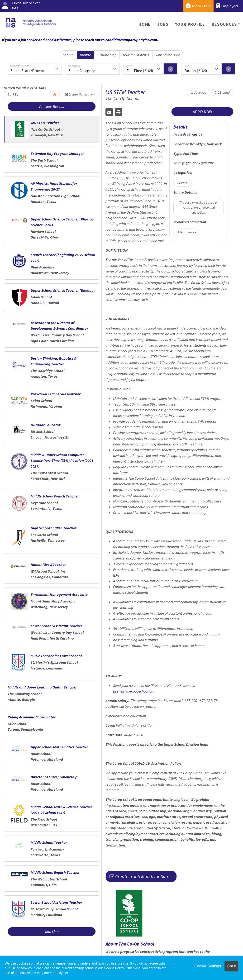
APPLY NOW (202, 112)
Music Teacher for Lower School (56, 656)
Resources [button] (224, 24)
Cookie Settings (208, 966)
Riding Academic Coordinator (32, 717)
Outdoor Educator (45, 425)
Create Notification (80, 94)
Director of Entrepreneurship (54, 777)
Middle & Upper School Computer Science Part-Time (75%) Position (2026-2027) (63, 460)
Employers (227, 6)
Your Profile (190, 24)
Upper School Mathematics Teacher (59, 747)
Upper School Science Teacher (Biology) (63, 290)
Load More (52, 932)
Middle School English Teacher (55, 872)
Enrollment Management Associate (59, 594)
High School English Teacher (53, 528)
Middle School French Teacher (55, 496)
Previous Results (52, 106)
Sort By (13, 94)
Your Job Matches (136, 55)
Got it (231, 966)
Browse (85, 55)
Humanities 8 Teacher (48, 564)
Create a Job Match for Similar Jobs (143, 876)
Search (68, 55)
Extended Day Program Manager (57, 153)
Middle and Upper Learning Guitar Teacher (42, 687)
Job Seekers (198, 6)
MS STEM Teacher (45, 123)
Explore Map (107, 55)
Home (145, 24)
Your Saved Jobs (168, 55)
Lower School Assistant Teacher (56, 626)
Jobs (163, 24)
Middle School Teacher (49, 842)
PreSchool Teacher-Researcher (56, 394)
